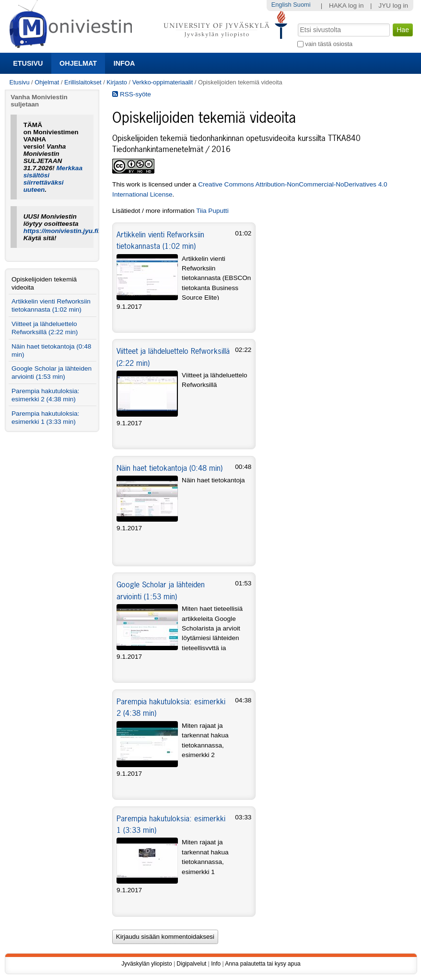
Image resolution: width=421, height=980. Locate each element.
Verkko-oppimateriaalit (163, 82)
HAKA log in (346, 6)
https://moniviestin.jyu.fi (61, 231)
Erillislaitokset (83, 82)
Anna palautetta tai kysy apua (263, 964)
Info (216, 964)
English (281, 5)
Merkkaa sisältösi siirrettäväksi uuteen (53, 179)
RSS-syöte (132, 94)
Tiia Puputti (212, 211)
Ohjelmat (78, 63)
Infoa (124, 63)
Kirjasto (117, 82)
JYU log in (393, 6)
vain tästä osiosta (329, 44)
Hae (297, 23)
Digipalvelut (191, 964)
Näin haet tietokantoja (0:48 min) (170, 468)
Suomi (302, 5)
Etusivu (28, 63)
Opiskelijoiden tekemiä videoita (44, 283)
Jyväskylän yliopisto (146, 964)
